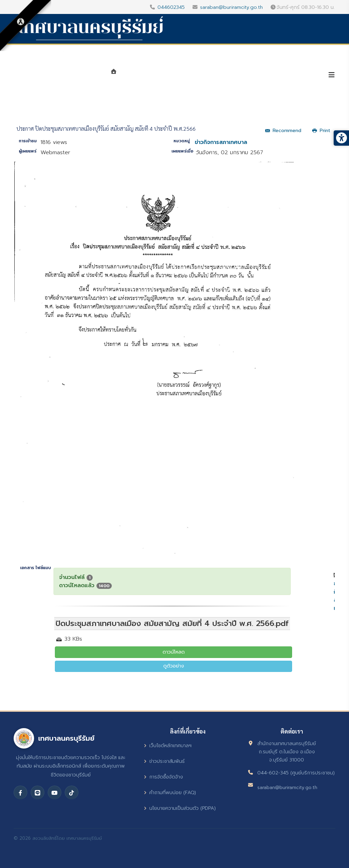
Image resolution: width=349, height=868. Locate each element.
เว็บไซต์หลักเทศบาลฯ (168, 746)
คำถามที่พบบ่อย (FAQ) (170, 793)
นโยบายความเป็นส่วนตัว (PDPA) (180, 808)
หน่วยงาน (187, 76)
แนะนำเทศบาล (144, 76)
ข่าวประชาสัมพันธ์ (164, 761)
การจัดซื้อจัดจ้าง (163, 777)
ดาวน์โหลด (174, 652)
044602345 (171, 7)
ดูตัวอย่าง (174, 666)
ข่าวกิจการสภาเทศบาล (221, 142)
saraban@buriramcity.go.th (231, 7)
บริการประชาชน (294, 76)
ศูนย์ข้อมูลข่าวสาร (237, 76)
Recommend (283, 131)
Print (321, 131)
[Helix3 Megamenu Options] (332, 75)
